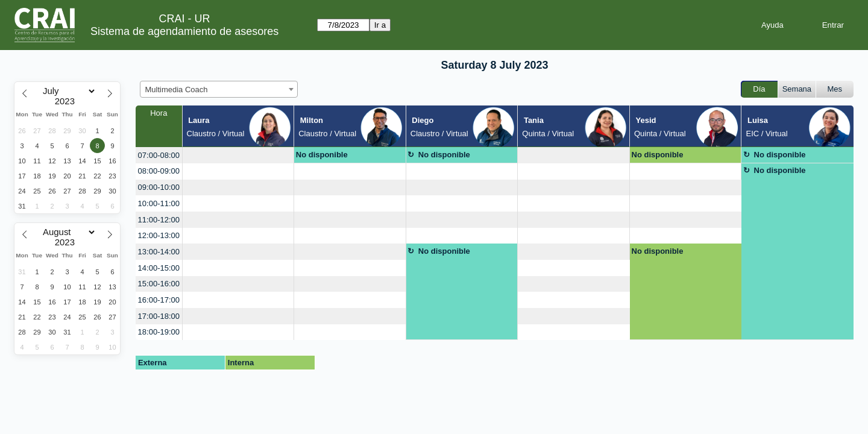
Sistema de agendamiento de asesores (184, 31)
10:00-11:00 (159, 203)
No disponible (322, 155)
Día (759, 89)
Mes (835, 89)
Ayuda (772, 25)
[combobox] (219, 89)
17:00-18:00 (159, 316)
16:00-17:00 (159, 300)
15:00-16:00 (159, 284)
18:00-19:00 (159, 332)
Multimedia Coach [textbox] (177, 90)
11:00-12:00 (159, 220)
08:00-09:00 (159, 171)
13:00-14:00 (159, 252)
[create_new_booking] (238, 155)
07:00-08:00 (159, 155)
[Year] (68, 101)
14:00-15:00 (159, 268)
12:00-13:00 (159, 235)
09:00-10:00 (159, 187)
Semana (797, 89)
